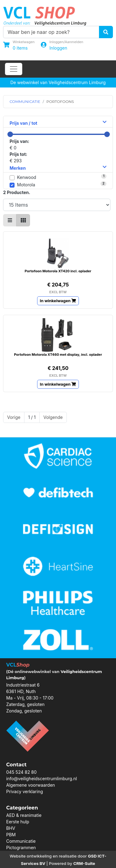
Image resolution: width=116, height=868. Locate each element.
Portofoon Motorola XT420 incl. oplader (58, 271)
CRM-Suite (84, 863)
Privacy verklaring (25, 791)
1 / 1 (32, 417)
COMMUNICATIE (25, 101)
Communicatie (21, 841)
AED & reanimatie (24, 815)
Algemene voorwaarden (31, 785)
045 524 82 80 (21, 772)
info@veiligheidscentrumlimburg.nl (42, 779)
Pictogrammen (21, 848)
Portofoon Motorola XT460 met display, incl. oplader (58, 355)
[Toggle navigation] (14, 69)
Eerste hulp (18, 822)
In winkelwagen (58, 301)
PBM (11, 835)
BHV (11, 828)
